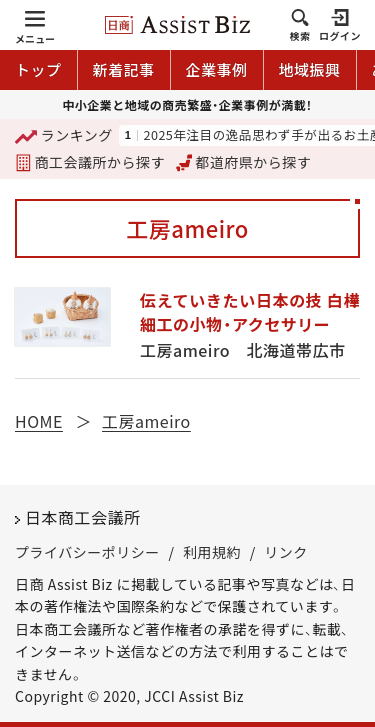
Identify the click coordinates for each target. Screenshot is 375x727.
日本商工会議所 (83, 517)
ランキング (64, 136)
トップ (38, 69)
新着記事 (124, 69)
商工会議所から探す (90, 162)
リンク (286, 552)
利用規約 (212, 552)
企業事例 (217, 69)
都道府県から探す (244, 162)
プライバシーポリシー (87, 552)
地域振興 (310, 69)
